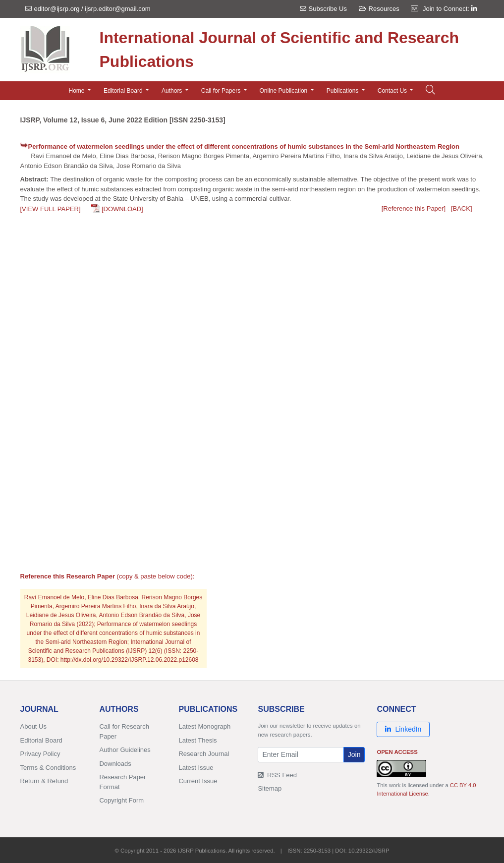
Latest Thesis (197, 740)
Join (354, 754)
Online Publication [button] (284, 91)
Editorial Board (41, 740)
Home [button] (78, 91)
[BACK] (462, 208)
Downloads (115, 764)
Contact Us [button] (393, 91)
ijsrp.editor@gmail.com (117, 9)
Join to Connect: (450, 9)
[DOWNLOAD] (122, 209)
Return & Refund (44, 781)
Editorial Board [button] (124, 91)
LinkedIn (403, 729)
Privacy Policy (40, 754)
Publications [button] (343, 91)
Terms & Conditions (48, 768)
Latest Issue (196, 768)
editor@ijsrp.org (57, 9)
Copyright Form (121, 800)
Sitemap (270, 788)
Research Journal (204, 754)
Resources (379, 9)
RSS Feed (277, 775)
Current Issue (198, 781)
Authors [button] (173, 91)
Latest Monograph (204, 726)
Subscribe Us (323, 9)
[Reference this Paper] (414, 208)
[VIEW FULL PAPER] (51, 209)
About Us (33, 726)
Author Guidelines (125, 750)
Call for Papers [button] (222, 91)
